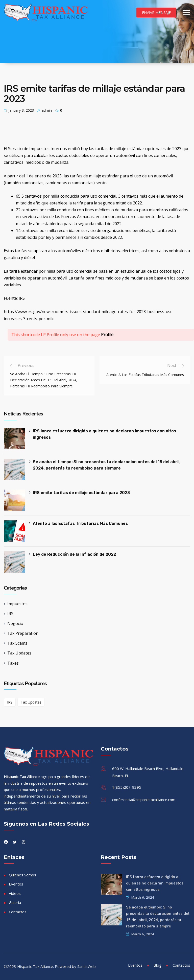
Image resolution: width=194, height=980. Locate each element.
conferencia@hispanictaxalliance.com (144, 800)
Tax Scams (17, 643)
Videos (15, 893)
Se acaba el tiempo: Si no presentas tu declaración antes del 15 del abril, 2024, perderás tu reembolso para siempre (107, 465)
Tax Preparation (23, 633)
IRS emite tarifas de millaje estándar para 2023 (81, 493)
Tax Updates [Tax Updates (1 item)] (31, 702)
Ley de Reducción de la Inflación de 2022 (74, 554)
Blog (157, 965)
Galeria (15, 902)
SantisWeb (87, 966)
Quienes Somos (22, 875)
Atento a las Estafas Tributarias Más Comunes (80, 523)
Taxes (13, 663)
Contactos (18, 912)
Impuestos (17, 604)
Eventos (16, 884)
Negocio (15, 623)
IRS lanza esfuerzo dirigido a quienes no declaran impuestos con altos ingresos (104, 434)
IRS (10, 614)
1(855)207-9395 (127, 787)
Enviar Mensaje (156, 13)
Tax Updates (19, 653)
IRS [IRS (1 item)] (10, 702)
